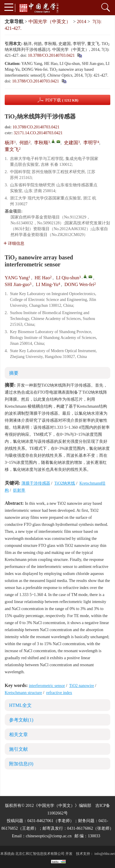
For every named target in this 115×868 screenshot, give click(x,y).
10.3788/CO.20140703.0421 (51, 55)
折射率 (19, 490)
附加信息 (21, 764)
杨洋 (9, 143)
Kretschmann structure (23, 693)
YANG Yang (17, 278)
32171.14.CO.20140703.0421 (38, 133)
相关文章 (18, 734)
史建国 (71, 143)
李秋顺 (41, 143)
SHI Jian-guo (17, 284)
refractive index (59, 693)
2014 (82, 21)
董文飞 (12, 149)
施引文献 (18, 749)
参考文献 (21, 720)
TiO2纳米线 (65, 483)
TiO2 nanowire (82, 686)
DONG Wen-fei (79, 284)
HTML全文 (20, 705)
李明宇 (90, 143)
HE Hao (42, 278)
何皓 (24, 143)
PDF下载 (62, 100)
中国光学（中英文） (50, 21)
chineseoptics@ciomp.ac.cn (49, 836)
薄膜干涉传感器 (36, 483)
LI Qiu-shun (68, 278)
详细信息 (14, 243)
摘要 (14, 373)
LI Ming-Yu (47, 284)
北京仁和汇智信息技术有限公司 (40, 854)
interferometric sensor (47, 686)
